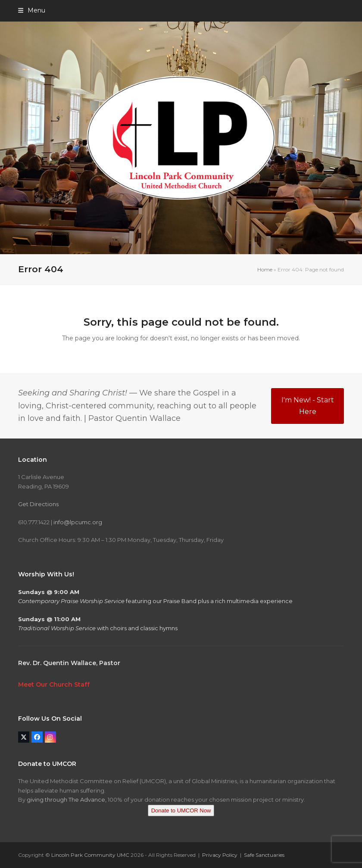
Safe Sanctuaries (264, 855)
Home (265, 269)
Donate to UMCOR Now (181, 810)
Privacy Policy (220, 855)
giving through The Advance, (67, 800)
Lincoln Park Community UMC (90, 855)
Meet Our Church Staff (54, 684)
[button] (32, 10)
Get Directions (38, 504)
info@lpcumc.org (78, 522)
